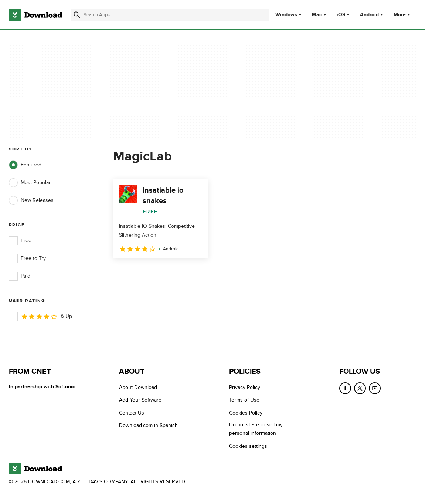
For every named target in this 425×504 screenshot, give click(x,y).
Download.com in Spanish (148, 425)
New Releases (31, 200)
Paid (20, 276)
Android (369, 15)
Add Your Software (140, 400)
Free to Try (27, 258)
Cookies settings (248, 446)
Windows (286, 15)
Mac (317, 15)
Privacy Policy (245, 387)
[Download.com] (35, 15)
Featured (25, 165)
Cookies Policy (246, 413)
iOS (341, 15)
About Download (138, 387)
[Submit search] (77, 15)
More (403, 15)
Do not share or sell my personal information (256, 429)
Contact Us (132, 413)
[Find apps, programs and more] (170, 15)
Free (20, 241)
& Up (40, 317)
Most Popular (30, 183)
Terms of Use (244, 400)
